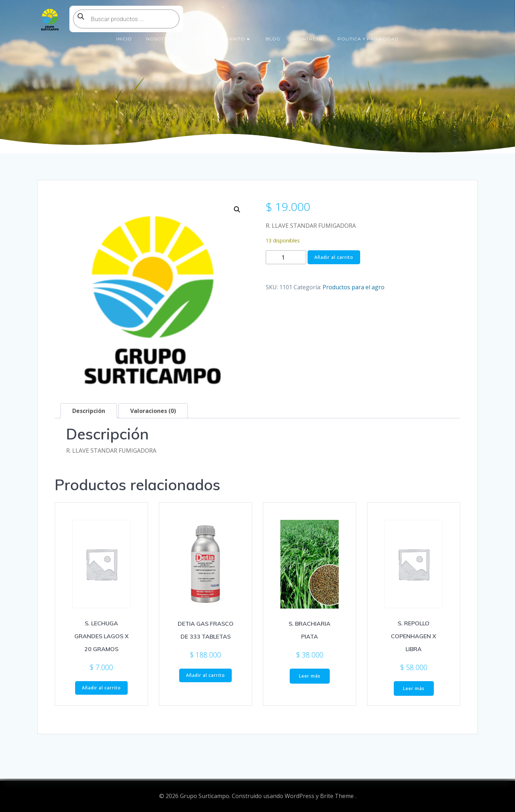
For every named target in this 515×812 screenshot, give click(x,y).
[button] (237, 210)
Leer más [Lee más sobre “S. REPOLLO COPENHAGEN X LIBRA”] (414, 688)
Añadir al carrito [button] (101, 688)
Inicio (124, 39)
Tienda (198, 39)
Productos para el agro (354, 287)
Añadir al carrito (334, 257)
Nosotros (161, 39)
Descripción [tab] (89, 411)
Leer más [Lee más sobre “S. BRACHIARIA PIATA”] (310, 676)
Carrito (237, 39)
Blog (273, 39)
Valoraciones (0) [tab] (153, 411)
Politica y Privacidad (368, 39)
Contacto (309, 39)
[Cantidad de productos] (286, 257)
